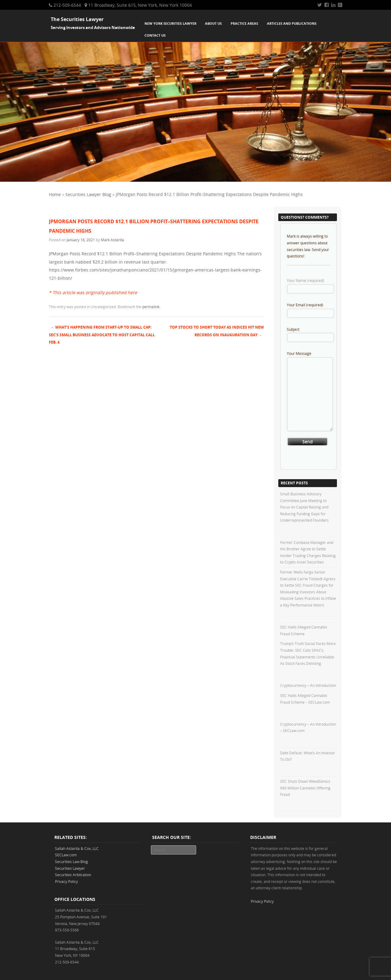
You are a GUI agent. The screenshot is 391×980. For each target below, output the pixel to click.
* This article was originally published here (93, 292)
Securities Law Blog (71, 862)
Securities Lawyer (70, 868)
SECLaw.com (66, 855)
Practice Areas (244, 23)
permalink (151, 307)
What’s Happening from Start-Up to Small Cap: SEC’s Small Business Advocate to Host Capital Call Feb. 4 (102, 335)
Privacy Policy (66, 881)
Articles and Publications (292, 23)
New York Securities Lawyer (170, 23)
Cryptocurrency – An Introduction (308, 685)
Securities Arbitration (73, 875)
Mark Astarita (112, 240)
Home (55, 194)
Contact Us (155, 35)
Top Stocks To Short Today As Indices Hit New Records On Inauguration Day (217, 331)
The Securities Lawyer (77, 19)
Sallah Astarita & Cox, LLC (77, 848)
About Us (213, 23)
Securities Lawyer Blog (88, 194)
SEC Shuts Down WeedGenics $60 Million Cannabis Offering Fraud (305, 788)
